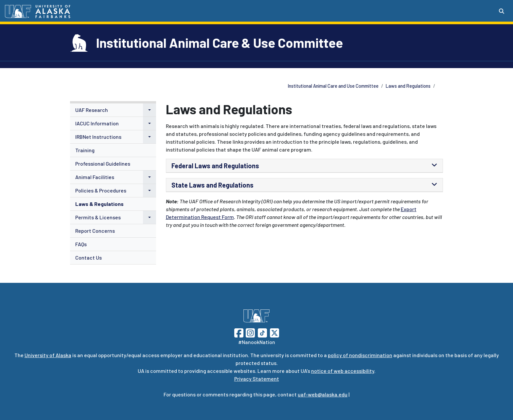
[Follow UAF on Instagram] (250, 332)
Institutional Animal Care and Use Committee (333, 86)
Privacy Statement (257, 379)
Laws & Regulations (99, 204)
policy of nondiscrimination (360, 355)
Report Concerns (95, 231)
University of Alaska (48, 355)
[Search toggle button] (502, 11)
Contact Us (88, 257)
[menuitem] (113, 110)
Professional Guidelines (103, 164)
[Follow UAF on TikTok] (262, 332)
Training (85, 150)
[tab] (305, 166)
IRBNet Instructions (98, 137)
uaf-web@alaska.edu (323, 394)
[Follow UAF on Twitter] (274, 332)
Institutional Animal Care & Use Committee (220, 43)
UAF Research (92, 110)
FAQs (81, 244)
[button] (150, 110)
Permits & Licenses (98, 217)
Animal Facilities (95, 177)
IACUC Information (97, 123)
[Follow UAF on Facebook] (239, 332)
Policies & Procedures (101, 190)
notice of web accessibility (343, 371)
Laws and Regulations (408, 86)
